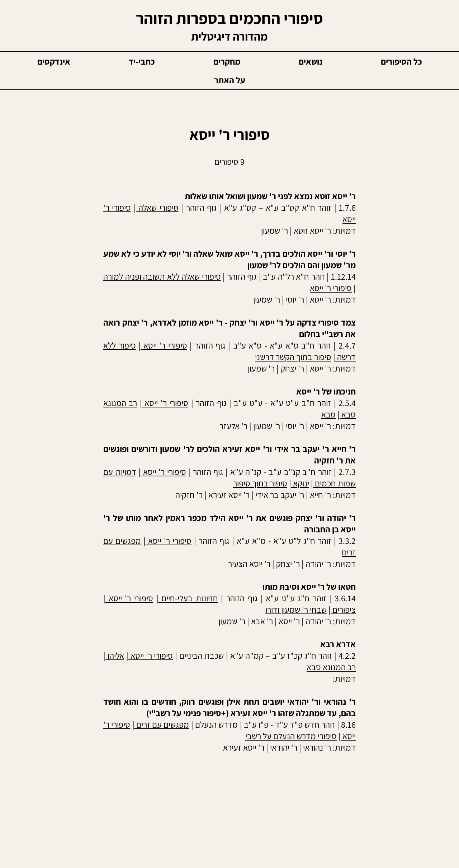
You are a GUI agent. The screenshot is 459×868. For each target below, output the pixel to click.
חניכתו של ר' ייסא (326, 391)
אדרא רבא (338, 644)
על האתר (230, 80)
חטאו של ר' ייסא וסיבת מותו (309, 587)
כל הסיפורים (401, 61)
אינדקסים (54, 61)
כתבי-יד (142, 61)
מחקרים (227, 61)
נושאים (311, 61)
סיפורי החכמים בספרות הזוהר (229, 18)
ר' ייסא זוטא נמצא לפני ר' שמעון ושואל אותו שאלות (270, 196)
